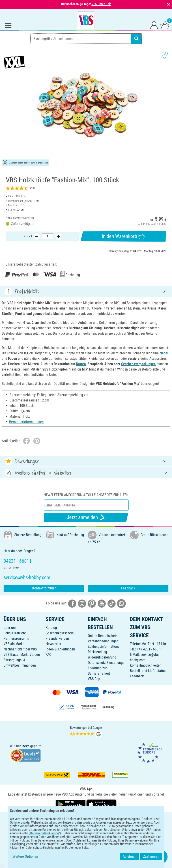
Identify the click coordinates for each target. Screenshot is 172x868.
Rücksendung (97, 652)
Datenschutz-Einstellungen (107, 663)
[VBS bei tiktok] (112, 603)
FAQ (49, 655)
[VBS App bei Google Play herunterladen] (71, 804)
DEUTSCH (86, 819)
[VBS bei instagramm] (82, 603)
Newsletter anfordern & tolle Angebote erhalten (86, 495)
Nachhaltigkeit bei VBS (20, 649)
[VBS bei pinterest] (92, 603)
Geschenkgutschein (60, 633)
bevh (26, 746)
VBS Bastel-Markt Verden (22, 655)
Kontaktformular (44, 588)
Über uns (10, 628)
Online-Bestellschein (103, 636)
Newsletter (54, 644)
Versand (162, 224)
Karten (81, 364)
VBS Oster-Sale (101, 4)
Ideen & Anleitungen (60, 649)
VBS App (94, 679)
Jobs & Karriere (15, 633)
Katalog (51, 628)
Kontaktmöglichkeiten (146, 665)
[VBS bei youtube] (102, 603)
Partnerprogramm (16, 638)
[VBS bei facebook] (72, 603)
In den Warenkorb (123, 236)
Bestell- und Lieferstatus (148, 671)
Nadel (164, 353)
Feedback (128, 588)
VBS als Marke (14, 644)
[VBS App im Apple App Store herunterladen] (101, 804)
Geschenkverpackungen (138, 364)
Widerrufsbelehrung (102, 657)
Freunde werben (57, 638)
